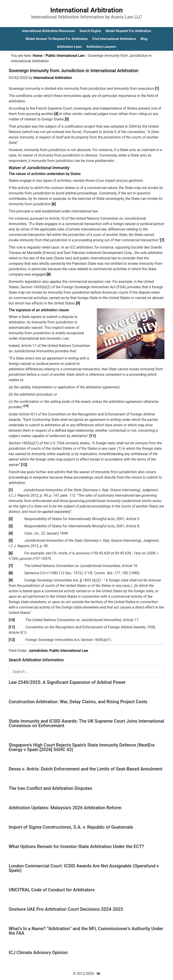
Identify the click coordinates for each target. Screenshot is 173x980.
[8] (49, 274)
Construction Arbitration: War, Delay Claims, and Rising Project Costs (78, 702)
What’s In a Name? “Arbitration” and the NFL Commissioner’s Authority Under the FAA (86, 931)
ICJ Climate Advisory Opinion (38, 952)
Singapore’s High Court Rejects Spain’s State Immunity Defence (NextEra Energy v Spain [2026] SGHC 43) (82, 747)
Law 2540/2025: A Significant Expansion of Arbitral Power (67, 682)
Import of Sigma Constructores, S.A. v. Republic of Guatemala (71, 827)
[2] (11, 519)
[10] (12, 620)
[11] (93, 436)
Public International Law (69, 651)
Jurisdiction (38, 651)
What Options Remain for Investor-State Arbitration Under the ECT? (76, 846)
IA (98, 974)
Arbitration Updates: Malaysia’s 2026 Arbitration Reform (65, 808)
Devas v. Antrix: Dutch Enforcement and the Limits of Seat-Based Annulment (85, 769)
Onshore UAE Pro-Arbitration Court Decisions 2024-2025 (66, 909)
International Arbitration (86, 10)
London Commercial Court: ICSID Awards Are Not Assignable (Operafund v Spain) (84, 868)
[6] (54, 204)
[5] (67, 119)
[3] (11, 526)
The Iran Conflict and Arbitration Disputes (50, 788)
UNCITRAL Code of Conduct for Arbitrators (52, 890)
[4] (56, 114)
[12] (24, 465)
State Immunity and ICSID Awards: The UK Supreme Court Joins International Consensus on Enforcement (86, 723)
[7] (162, 240)
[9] (78, 303)
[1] (157, 89)
